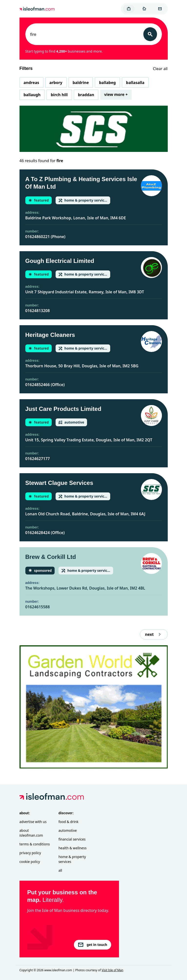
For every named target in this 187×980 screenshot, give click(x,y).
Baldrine (81, 83)
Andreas (31, 83)
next (154, 634)
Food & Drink (69, 822)
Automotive (68, 830)
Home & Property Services (72, 859)
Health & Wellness (73, 848)
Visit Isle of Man (113, 970)
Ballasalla (135, 83)
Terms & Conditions (35, 844)
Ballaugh (32, 95)
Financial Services (72, 839)
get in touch (92, 945)
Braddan (86, 95)
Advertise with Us (33, 822)
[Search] (150, 34)
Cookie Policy (30, 862)
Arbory (56, 83)
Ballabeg (107, 83)
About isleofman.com (31, 833)
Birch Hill (59, 95)
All (60, 870)
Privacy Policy (30, 853)
